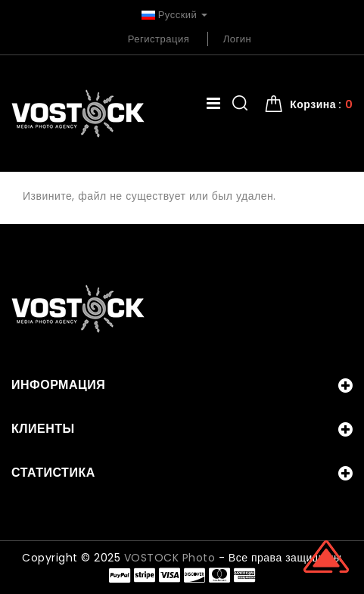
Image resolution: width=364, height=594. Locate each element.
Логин (237, 39)
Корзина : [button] (321, 104)
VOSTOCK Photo (170, 558)
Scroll (326, 556)
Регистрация (159, 39)
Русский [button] (174, 15)
